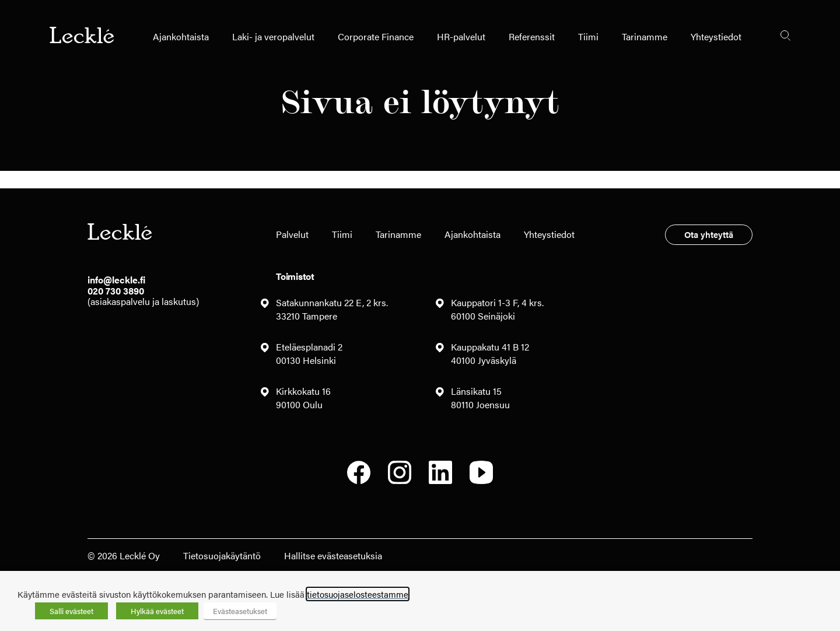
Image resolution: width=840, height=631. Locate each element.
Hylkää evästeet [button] (157, 611)
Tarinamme (645, 36)
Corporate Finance (376, 36)
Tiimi (588, 36)
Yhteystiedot (716, 36)
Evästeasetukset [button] (240, 611)
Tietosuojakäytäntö (222, 555)
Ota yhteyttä (709, 234)
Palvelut (292, 234)
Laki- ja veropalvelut (273, 36)
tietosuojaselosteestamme (358, 594)
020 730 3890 (116, 291)
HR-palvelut (461, 36)
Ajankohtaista (181, 36)
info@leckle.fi (116, 280)
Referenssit (532, 36)
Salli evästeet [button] (71, 611)
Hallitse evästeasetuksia (333, 555)
